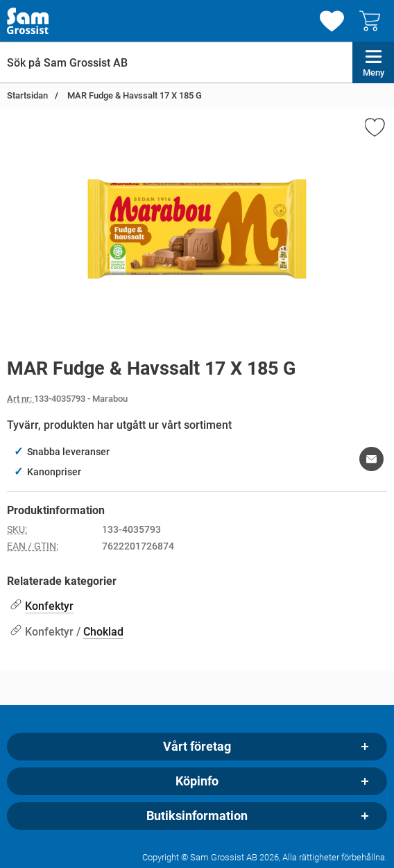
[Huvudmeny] (373, 62)
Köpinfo (197, 781)
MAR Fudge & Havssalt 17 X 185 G (134, 95)
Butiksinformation (197, 816)
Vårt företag (197, 747)
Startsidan (27, 95)
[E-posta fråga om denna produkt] (371, 459)
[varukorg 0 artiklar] (373, 21)
